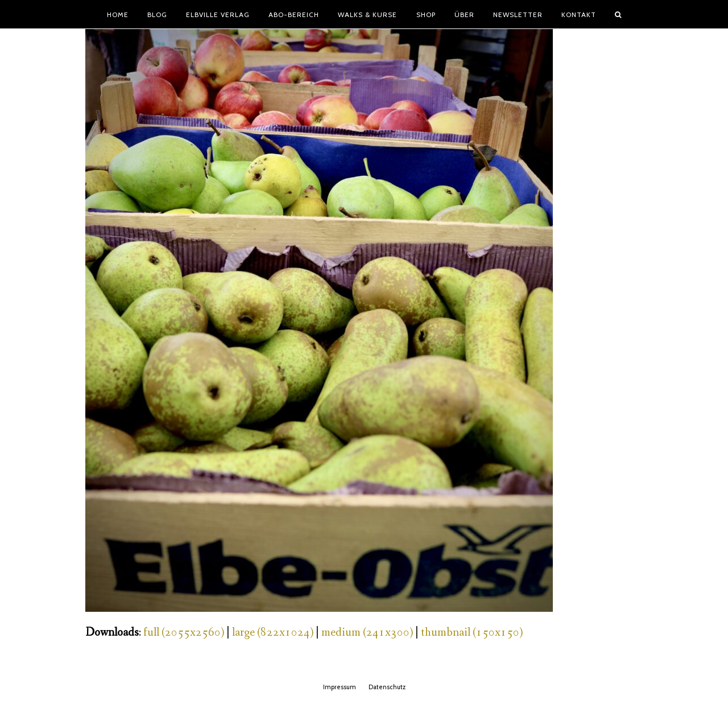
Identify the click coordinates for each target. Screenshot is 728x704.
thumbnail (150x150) (472, 633)
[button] (618, 14)
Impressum (340, 687)
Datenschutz (387, 687)
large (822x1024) (273, 633)
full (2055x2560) (184, 633)
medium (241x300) (367, 633)
